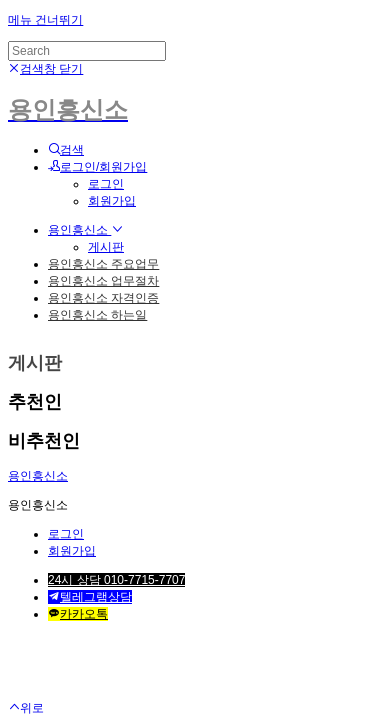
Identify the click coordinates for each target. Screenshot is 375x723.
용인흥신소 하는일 (97, 315)
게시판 (106, 247)
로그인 (106, 184)
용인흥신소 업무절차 (103, 281)
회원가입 (112, 201)
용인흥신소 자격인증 (103, 298)
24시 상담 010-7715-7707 (116, 580)
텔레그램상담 (90, 597)
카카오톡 (78, 614)
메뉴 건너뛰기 (45, 20)
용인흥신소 (85, 230)
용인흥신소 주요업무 (103, 264)
